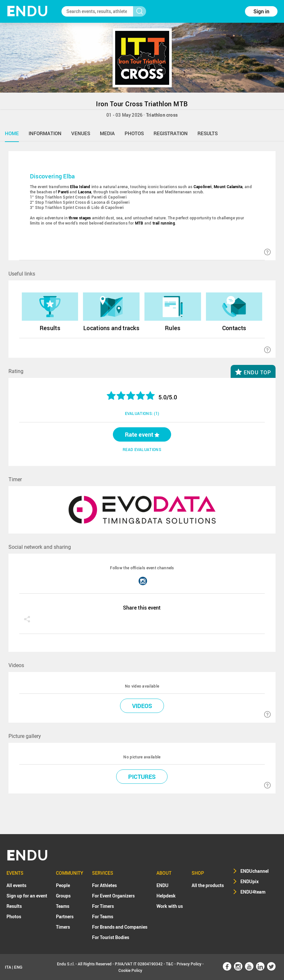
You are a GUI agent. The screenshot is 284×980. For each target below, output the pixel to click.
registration (171, 133)
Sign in (261, 11)
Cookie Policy (130, 970)
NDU (27, 11)
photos (134, 133)
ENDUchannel (255, 871)
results (208, 133)
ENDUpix (250, 881)
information (45, 133)
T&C (170, 964)
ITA (8, 967)
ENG (18, 967)
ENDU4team (253, 892)
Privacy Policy (189, 964)
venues (81, 133)
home (12, 133)
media (107, 133)
